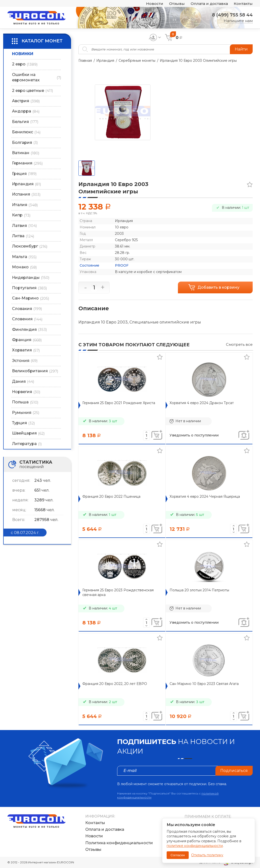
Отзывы (177, 4)
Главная (85, 61)
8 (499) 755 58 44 (232, 15)
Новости (155, 4)
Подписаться (234, 771)
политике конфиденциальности (195, 846)
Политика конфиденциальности (119, 843)
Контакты (243, 4)
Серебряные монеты (137, 61)
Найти (241, 49)
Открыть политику (207, 855)
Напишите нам (238, 21)
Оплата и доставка (209, 4)
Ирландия (105, 61)
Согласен (178, 855)
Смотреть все (239, 344)
